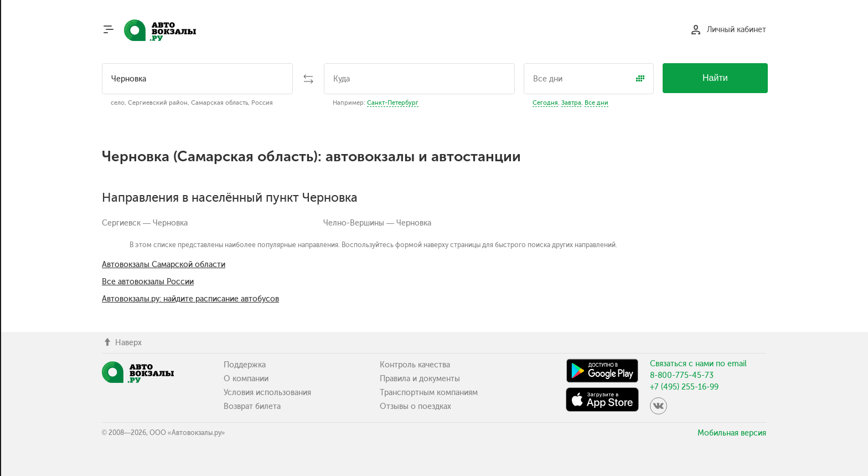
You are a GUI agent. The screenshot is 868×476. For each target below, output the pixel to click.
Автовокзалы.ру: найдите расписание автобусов (190, 299)
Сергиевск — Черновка (145, 223)
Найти (715, 78)
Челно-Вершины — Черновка (377, 223)
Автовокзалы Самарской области (164, 265)
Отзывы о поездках (415, 406)
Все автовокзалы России (148, 282)
